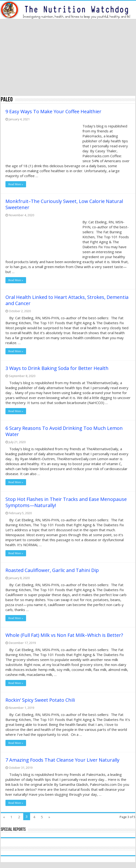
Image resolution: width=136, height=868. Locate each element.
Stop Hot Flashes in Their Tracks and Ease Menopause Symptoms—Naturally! (66, 502)
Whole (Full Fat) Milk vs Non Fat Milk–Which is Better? (64, 635)
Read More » (16, 184)
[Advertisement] (68, 58)
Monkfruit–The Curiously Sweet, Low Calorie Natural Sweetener (64, 204)
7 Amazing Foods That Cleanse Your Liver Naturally (62, 760)
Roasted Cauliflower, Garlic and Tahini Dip (52, 570)
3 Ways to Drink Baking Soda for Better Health (57, 368)
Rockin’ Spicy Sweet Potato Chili (40, 700)
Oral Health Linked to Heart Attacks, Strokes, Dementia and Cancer (67, 300)
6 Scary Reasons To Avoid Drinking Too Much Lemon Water (64, 431)
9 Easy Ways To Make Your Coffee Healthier (53, 111)
